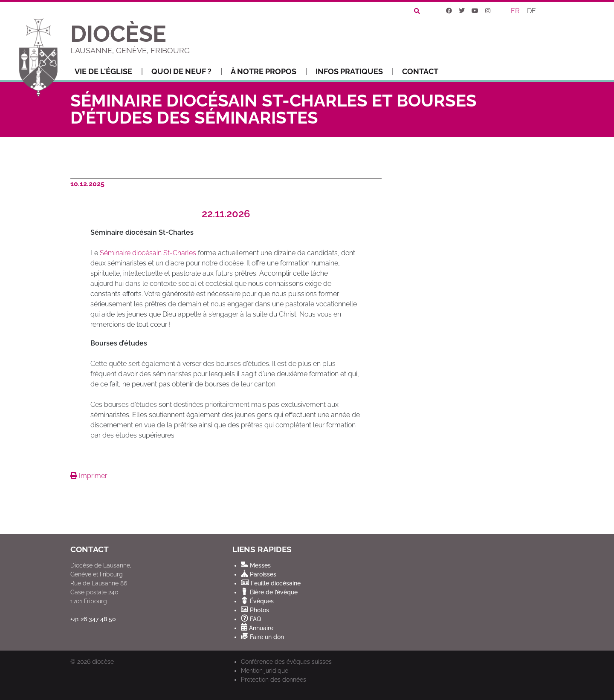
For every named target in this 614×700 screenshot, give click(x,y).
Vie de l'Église (109, 72)
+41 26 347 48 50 (93, 619)
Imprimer (89, 476)
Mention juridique (265, 671)
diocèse (103, 662)
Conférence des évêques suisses (286, 662)
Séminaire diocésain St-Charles (148, 253)
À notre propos (269, 72)
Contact (420, 71)
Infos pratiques (355, 72)
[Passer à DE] (532, 11)
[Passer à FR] (516, 11)
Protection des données (274, 680)
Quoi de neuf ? (187, 72)
